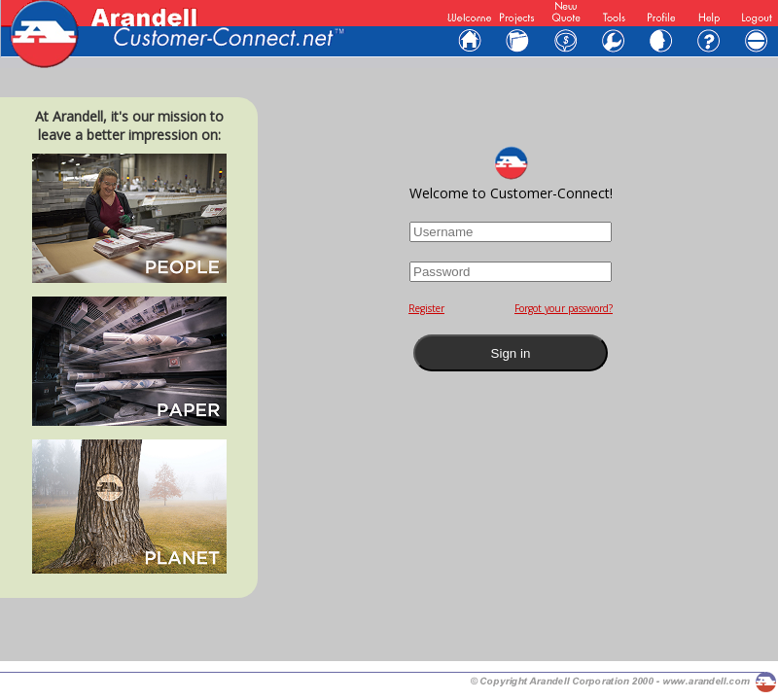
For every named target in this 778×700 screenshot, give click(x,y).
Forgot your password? (564, 308)
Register (426, 308)
